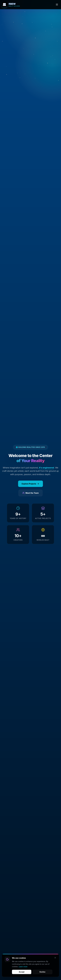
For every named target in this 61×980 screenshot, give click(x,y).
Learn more (23, 973)
